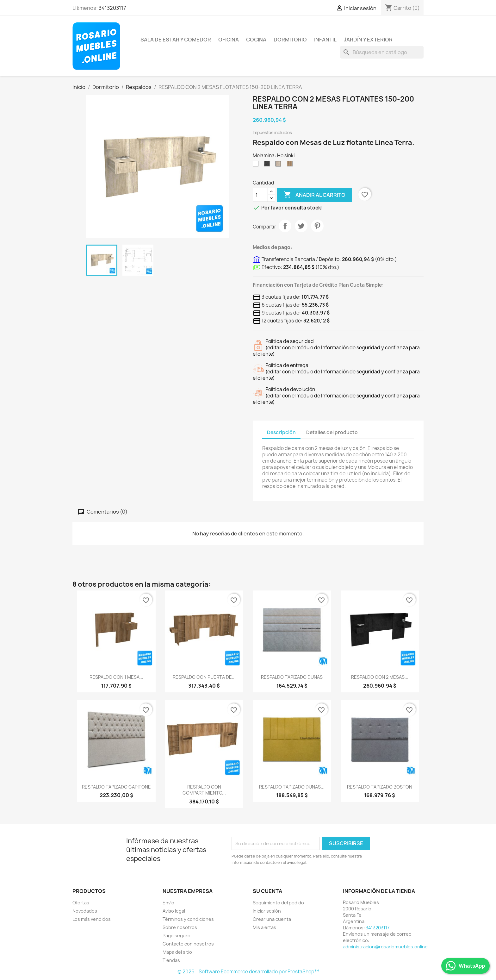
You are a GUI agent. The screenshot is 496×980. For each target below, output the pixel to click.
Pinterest (317, 226)
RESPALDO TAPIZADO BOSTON (380, 787)
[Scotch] (291, 165)
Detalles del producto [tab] (332, 432)
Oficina (229, 40)
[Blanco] (257, 165)
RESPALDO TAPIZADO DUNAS (292, 677)
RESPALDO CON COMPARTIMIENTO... (204, 790)
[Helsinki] (280, 165)
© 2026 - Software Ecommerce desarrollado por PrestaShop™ (248, 972)
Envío (168, 903)
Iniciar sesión (267, 911)
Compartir (285, 226)
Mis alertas (264, 927)
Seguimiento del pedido (278, 903)
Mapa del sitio (177, 952)
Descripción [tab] (281, 432)
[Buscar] (382, 52)
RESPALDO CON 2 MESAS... (380, 677)
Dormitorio (290, 40)
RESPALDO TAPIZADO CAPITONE (116, 787)
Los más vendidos (92, 919)
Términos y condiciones (188, 919)
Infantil (325, 40)
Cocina (256, 40)
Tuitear (301, 226)
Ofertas (81, 903)
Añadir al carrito (315, 195)
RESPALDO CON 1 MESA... (116, 677)
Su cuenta (267, 891)
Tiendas (171, 960)
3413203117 (112, 8)
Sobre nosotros (180, 927)
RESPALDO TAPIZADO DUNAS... (292, 787)
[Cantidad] (260, 195)
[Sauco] (268, 165)
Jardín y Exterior (368, 40)
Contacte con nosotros (188, 944)
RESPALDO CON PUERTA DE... (204, 677)
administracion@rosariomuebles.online (385, 947)
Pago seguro (177, 936)
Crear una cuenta (272, 919)
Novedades (85, 911)
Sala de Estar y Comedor (176, 40)
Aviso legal (174, 911)
